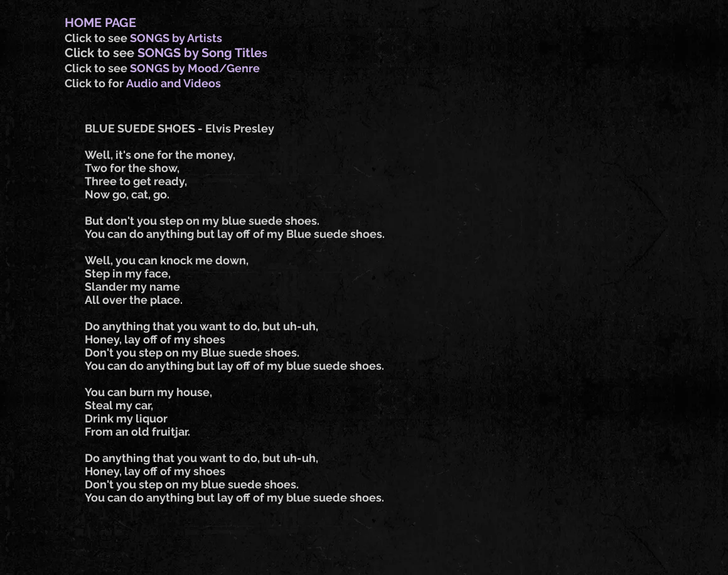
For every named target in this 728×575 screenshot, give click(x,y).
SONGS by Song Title (200, 53)
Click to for (95, 83)
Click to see (97, 38)
